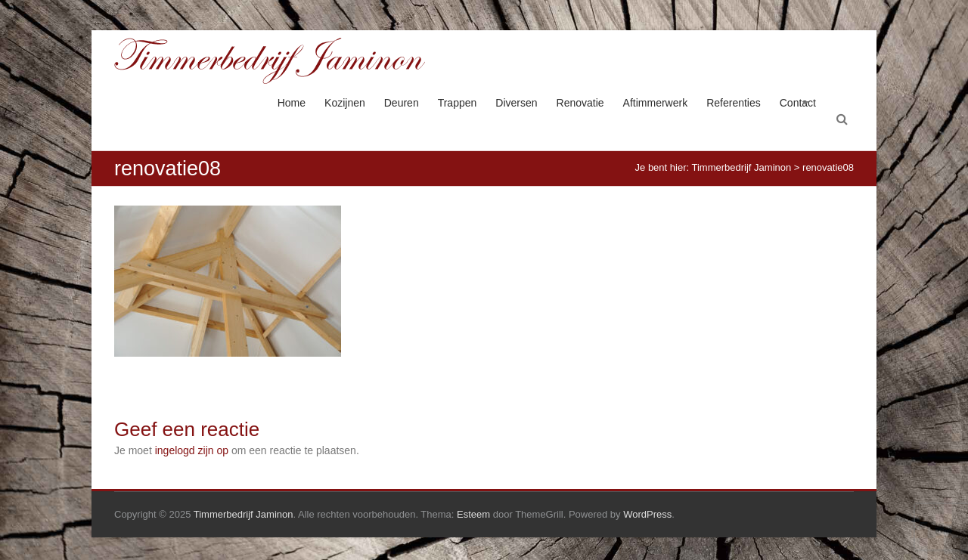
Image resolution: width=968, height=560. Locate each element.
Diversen (516, 103)
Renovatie (580, 103)
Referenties (734, 103)
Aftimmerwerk (656, 103)
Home (292, 103)
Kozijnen (345, 103)
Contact (798, 103)
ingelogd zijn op (192, 450)
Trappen (458, 103)
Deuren (402, 103)
